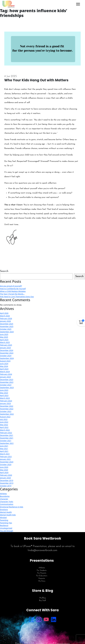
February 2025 (6, 345)
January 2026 (5, 321)
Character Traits (7, 502)
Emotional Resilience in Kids (12, 507)
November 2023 (7, 382)
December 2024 (7, 350)
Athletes (3, 494)
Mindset (3, 517)
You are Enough (7, 531)
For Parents (42, 573)
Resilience (4, 525)
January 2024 (5, 377)
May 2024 (4, 366)
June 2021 (4, 446)
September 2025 (7, 332)
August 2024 (5, 361)
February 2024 (6, 374)
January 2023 (5, 403)
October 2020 (6, 465)
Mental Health (6, 512)
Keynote (42, 578)
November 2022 (7, 409)
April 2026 (4, 313)
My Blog (42, 598)
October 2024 (6, 356)
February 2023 (6, 401)
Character (4, 499)
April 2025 (4, 340)
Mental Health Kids (8, 515)
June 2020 (4, 467)
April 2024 (4, 369)
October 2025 (6, 329)
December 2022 (7, 406)
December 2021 (7, 435)
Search (4, 271)
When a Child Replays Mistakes (13, 291)
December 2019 (7, 480)
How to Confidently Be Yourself (13, 289)
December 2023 (7, 380)
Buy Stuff (42, 601)
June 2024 (4, 364)
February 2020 (6, 475)
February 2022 (6, 433)
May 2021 (4, 449)
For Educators (42, 576)
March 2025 (5, 342)
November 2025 (7, 326)
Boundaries (5, 496)
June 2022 (4, 422)
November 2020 (7, 462)
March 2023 (5, 398)
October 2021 (6, 441)
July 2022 (4, 419)
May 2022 (4, 425)
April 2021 (4, 451)
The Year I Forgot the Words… (12, 294)
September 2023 (7, 388)
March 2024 (5, 372)
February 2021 (6, 457)
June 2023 (4, 390)
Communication (7, 504)
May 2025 (4, 337)
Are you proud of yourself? (11, 286)
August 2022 (5, 417)
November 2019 (7, 483)
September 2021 (7, 443)
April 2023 (4, 395)
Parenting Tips (6, 523)
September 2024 (7, 358)
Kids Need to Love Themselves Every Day (17, 297)
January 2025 (5, 348)
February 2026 (6, 318)
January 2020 (5, 478)
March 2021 (5, 454)
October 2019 (6, 486)
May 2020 (4, 470)
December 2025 (7, 324)
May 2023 (4, 393)
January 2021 (5, 459)
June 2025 (4, 334)
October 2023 (6, 385)
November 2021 (7, 438)
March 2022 (5, 430)
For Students (42, 570)
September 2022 (7, 414)
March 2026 (5, 316)
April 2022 (4, 427)
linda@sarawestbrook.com (42, 550)
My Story (42, 581)
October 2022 (6, 411)
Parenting (4, 520)
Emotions (4, 510)
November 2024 (7, 353)
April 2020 (4, 472)
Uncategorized (6, 528)
